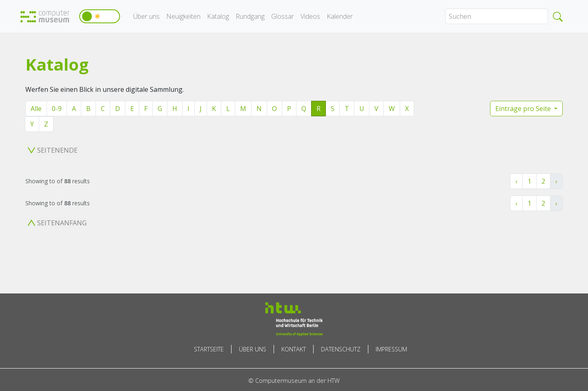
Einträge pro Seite (524, 109)
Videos (310, 16)
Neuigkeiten (183, 16)
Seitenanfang (57, 223)
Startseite (209, 349)
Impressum (391, 349)
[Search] (497, 16)
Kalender (340, 16)
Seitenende (53, 150)
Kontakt (294, 349)
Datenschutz (341, 349)
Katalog (218, 16)
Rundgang (250, 16)
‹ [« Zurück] (516, 181)
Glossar (283, 16)
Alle (36, 109)
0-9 (57, 109)
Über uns (146, 16)
